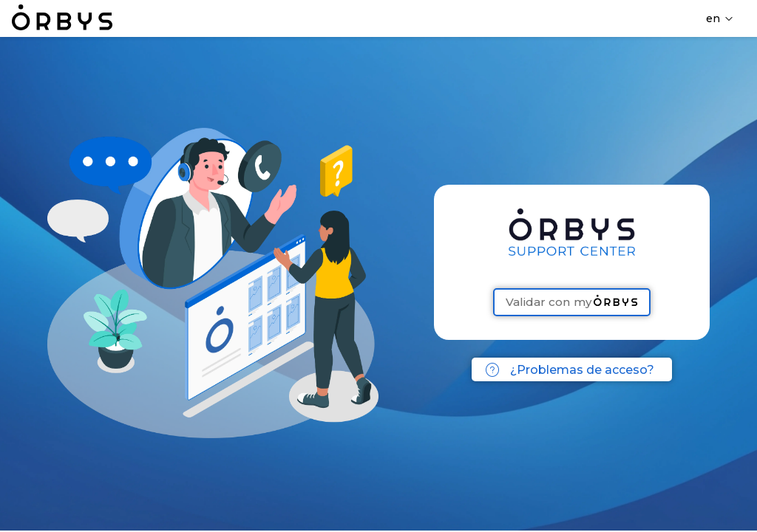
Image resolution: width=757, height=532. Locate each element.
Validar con (572, 302)
